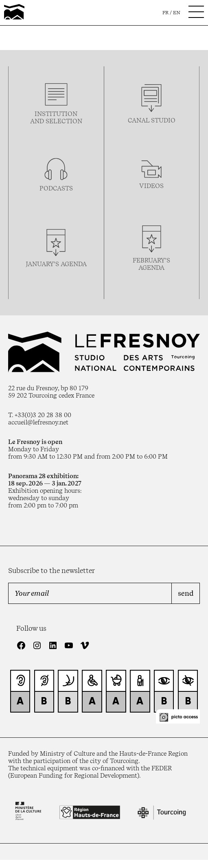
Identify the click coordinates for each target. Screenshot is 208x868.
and (38, 121)
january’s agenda (56, 264)
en (177, 13)
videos (151, 186)
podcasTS (56, 188)
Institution (56, 114)
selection (64, 121)
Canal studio (152, 120)
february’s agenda (151, 264)
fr (165, 13)
